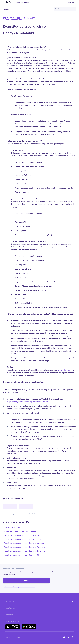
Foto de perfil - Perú (12, 528)
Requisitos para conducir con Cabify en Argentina (25, 547)
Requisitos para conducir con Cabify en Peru (22, 539)
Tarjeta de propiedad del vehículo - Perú (20, 532)
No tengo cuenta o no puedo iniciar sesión (18, 587)
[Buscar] (65, 9)
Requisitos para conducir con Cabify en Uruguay (24, 543)
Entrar (26, 581)
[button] (72, 3)
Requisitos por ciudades (16, 20)
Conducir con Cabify (26, 18)
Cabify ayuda (8, 18)
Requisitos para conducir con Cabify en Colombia (25, 551)
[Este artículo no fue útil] (26, 507)
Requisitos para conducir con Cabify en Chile (23, 555)
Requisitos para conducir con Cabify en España (24, 535)
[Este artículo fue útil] (10, 507)
